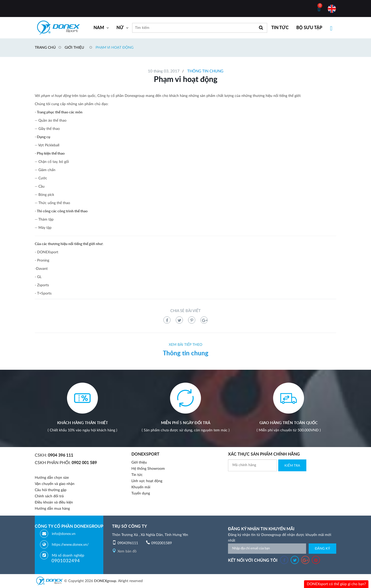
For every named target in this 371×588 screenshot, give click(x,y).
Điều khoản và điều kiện (54, 502)
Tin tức (137, 475)
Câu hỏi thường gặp (51, 490)
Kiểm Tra (292, 466)
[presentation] (267, 481)
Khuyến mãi (141, 487)
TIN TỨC (280, 28)
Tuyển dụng (141, 493)
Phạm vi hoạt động (115, 48)
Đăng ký (322, 549)
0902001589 (162, 543)
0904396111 (128, 543)
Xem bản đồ (124, 551)
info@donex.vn (64, 534)
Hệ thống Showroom (148, 469)
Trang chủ (45, 48)
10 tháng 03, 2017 (164, 71)
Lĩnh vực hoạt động (147, 481)
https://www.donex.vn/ (70, 545)
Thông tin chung (205, 71)
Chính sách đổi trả (49, 496)
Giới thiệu (74, 48)
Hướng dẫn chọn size (52, 478)
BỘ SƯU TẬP (309, 28)
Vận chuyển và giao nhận (55, 484)
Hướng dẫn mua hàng (52, 509)
